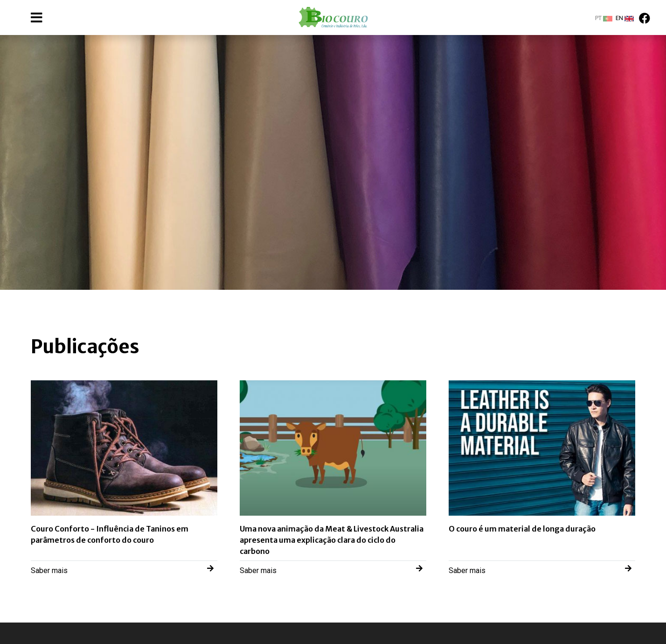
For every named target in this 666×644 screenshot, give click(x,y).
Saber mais (122, 570)
